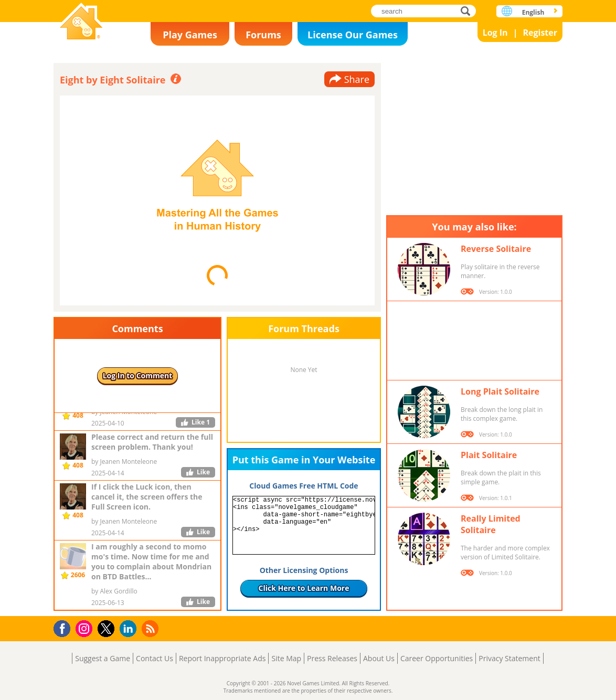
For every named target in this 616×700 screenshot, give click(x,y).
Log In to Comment (138, 375)
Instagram (86, 628)
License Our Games (353, 35)
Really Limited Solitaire (491, 524)
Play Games (190, 35)
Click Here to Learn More (304, 588)
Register (540, 33)
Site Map (286, 658)
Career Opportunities (437, 658)
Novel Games (81, 22)
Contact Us (155, 658)
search (468, 11)
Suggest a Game (103, 658)
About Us (379, 658)
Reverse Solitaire (496, 249)
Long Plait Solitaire (500, 391)
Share (357, 79)
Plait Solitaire (489, 455)
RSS (151, 628)
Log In (495, 33)
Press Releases (332, 658)
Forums (263, 35)
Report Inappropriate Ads (222, 658)
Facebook (65, 627)
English (533, 12)
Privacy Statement (509, 658)
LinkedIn (130, 629)
